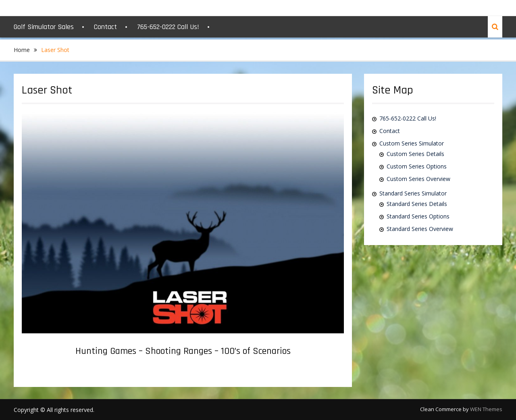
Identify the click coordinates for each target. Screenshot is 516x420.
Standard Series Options (418, 216)
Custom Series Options (417, 166)
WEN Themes (486, 409)
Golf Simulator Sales (44, 27)
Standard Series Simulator (413, 193)
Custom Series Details (415, 154)
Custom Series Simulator (412, 143)
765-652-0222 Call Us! (168, 27)
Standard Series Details (417, 204)
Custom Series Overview (418, 179)
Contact (105, 27)
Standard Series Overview (420, 229)
